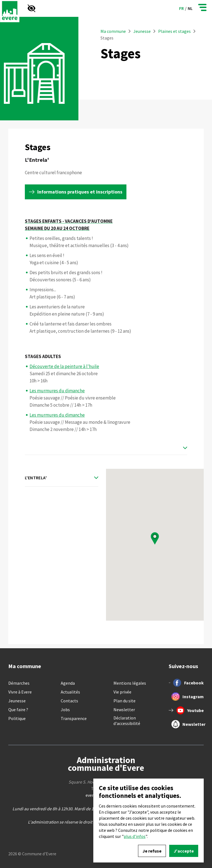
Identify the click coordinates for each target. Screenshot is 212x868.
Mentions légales (130, 683)
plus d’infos (135, 836)
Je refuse (152, 851)
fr (181, 8)
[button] (155, 538)
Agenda (68, 683)
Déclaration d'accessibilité (127, 721)
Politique (17, 718)
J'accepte (184, 851)
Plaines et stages (174, 31)
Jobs (65, 710)
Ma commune (113, 31)
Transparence (74, 718)
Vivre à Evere (20, 692)
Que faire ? (18, 710)
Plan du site (124, 701)
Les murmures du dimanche (57, 391)
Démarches (19, 683)
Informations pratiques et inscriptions (80, 192)
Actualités (70, 692)
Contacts (69, 701)
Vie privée (122, 692)
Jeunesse (142, 31)
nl (190, 8)
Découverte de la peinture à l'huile (64, 366)
